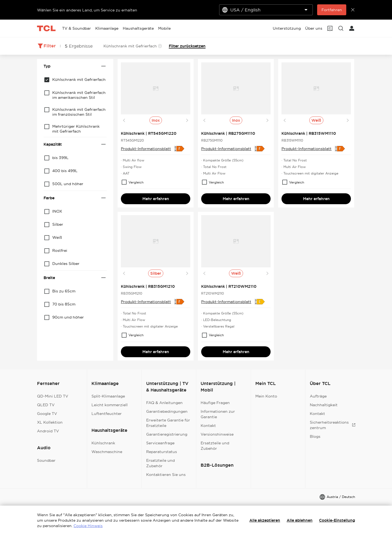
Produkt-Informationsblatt (146, 149)
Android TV (48, 431)
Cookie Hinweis (88, 526)
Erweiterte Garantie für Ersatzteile (168, 423)
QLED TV (46, 405)
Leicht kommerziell (110, 405)
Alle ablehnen (300, 520)
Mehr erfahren (156, 199)
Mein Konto (266, 396)
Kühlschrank (103, 443)
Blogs (315, 436)
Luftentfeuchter (107, 414)
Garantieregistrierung (167, 434)
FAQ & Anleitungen (164, 403)
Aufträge (318, 396)
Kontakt (208, 426)
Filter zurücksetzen (187, 46)
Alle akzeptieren (265, 520)
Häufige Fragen (215, 403)
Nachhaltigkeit (324, 405)
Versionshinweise (217, 434)
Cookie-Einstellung (337, 520)
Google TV (47, 414)
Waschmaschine (107, 452)
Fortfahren (332, 10)
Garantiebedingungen (167, 411)
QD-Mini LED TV (53, 396)
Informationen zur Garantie (218, 414)
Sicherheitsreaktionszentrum (333, 425)
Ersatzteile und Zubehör (160, 463)
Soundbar (46, 460)
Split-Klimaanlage (108, 396)
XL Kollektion (50, 422)
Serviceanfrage (160, 443)
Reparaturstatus (162, 452)
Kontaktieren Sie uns (166, 475)
